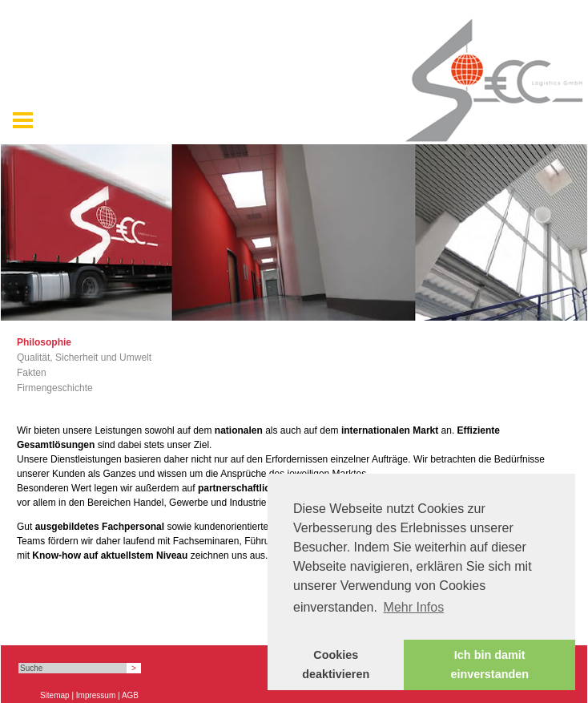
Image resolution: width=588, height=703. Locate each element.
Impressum (96, 695)
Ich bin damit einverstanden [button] (489, 665)
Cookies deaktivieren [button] (336, 665)
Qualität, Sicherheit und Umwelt (84, 358)
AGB (130, 695)
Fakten (32, 373)
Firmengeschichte (55, 388)
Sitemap (55, 695)
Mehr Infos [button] (414, 607)
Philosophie (44, 342)
